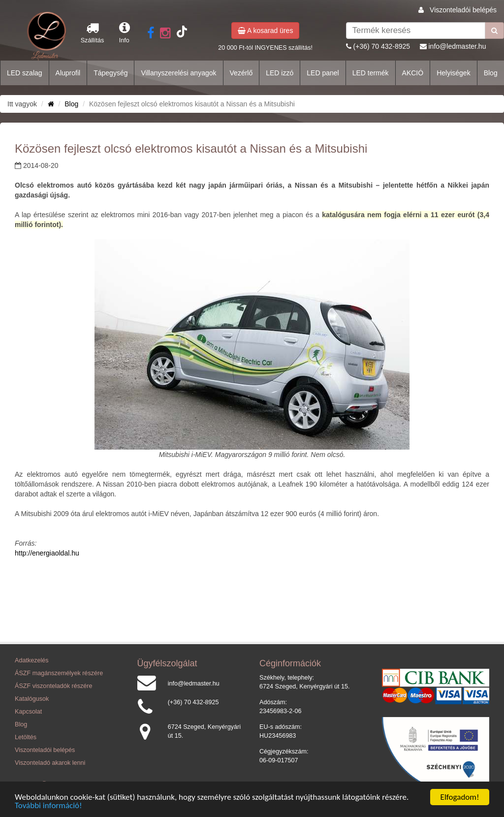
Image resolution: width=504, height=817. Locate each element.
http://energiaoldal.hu (47, 553)
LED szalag (25, 73)
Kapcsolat (28, 712)
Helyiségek (453, 73)
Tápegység (110, 73)
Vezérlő (241, 73)
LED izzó (280, 73)
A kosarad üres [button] (266, 31)
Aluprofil (68, 73)
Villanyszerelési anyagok (178, 73)
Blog (491, 73)
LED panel (323, 73)
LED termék (371, 73)
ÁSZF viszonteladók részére (53, 686)
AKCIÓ (413, 73)
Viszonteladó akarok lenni (50, 763)
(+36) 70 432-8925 (382, 46)
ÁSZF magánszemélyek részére (59, 673)
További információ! (48, 806)
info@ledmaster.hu (457, 46)
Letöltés (26, 737)
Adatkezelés (32, 660)
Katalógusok (32, 699)
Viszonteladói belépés (463, 10)
